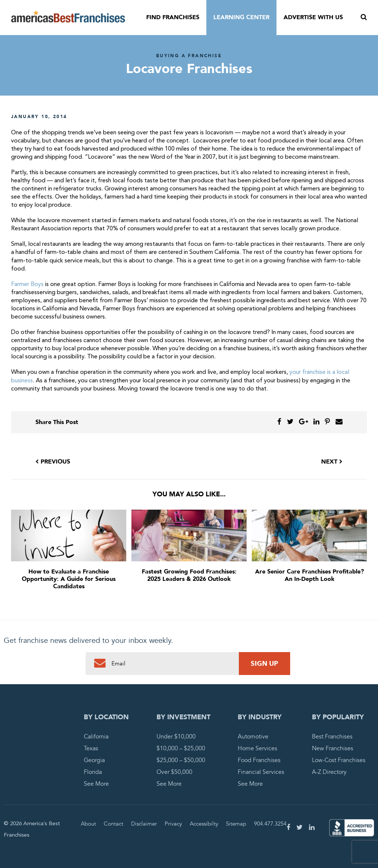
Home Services (257, 748)
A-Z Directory (329, 772)
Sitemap (236, 824)
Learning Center (241, 17)
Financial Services (261, 772)
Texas (91, 748)
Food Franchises (259, 760)
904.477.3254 (270, 824)
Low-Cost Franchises (339, 760)
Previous (53, 462)
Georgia (94, 760)
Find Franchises (173, 17)
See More (96, 784)
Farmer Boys (27, 285)
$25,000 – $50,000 (181, 760)
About (88, 824)
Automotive (253, 737)
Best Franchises (332, 737)
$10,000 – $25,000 (181, 748)
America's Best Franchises (68, 18)
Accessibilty (204, 824)
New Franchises (333, 748)
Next (332, 462)
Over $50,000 (174, 772)
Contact (114, 824)
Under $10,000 (176, 737)
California (96, 737)
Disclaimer (144, 824)
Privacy (173, 824)
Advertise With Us (313, 17)
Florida (93, 772)
